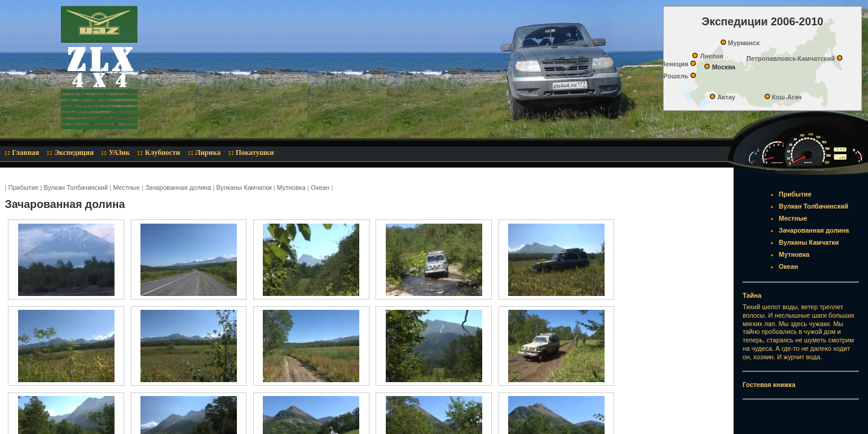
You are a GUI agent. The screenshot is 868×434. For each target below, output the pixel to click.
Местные (127, 187)
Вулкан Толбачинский (76, 187)
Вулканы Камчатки (244, 187)
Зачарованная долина (178, 187)
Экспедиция (74, 153)
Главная (26, 153)
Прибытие (24, 187)
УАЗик (119, 153)
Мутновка (291, 187)
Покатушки (255, 153)
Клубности (162, 153)
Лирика (208, 153)
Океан (320, 187)
